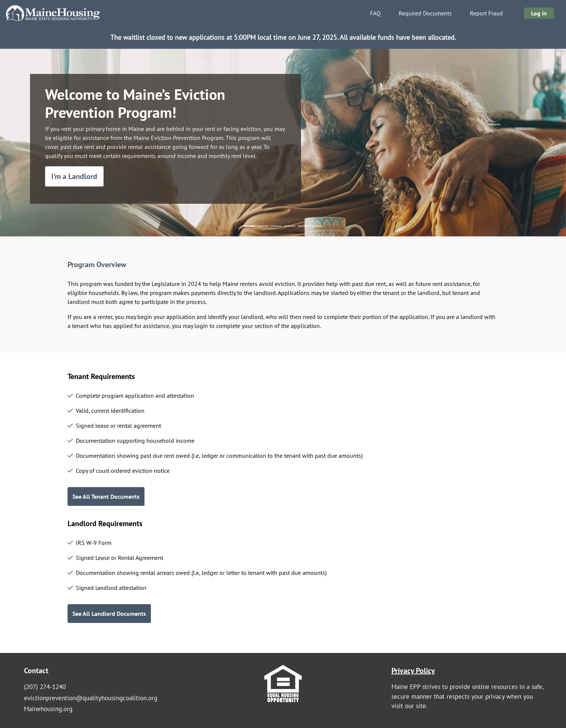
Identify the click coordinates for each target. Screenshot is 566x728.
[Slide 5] (303, 226)
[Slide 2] (263, 226)
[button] (14, 143)
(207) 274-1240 (45, 687)
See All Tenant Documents (106, 496)
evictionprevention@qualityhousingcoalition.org (91, 698)
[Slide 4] (290, 226)
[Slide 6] (317, 226)
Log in (539, 13)
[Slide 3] (276, 226)
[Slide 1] (249, 226)
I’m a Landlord (74, 176)
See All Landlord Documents (109, 614)
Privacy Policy (413, 671)
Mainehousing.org (48, 709)
